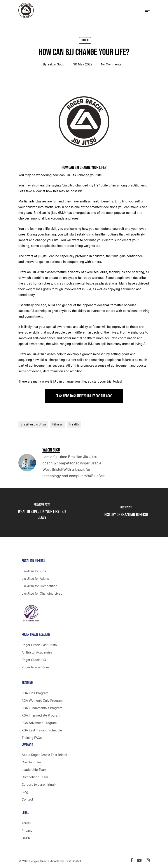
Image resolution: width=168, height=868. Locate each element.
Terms (26, 823)
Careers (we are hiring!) (39, 785)
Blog (25, 792)
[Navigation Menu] (147, 10)
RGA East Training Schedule (42, 730)
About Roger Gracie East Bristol (44, 755)
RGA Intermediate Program (41, 715)
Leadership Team (34, 770)
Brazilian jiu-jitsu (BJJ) (50, 213)
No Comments (111, 64)
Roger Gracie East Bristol (40, 645)
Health (74, 424)
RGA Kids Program (35, 693)
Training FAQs (32, 738)
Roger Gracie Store (35, 667)
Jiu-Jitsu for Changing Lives (42, 593)
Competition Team (35, 777)
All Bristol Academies (37, 652)
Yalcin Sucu (55, 64)
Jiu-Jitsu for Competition (39, 586)
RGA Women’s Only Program (42, 700)
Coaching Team (33, 762)
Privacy (27, 830)
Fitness (57, 424)
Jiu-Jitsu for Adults (35, 579)
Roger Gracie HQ (34, 660)
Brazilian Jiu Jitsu (33, 424)
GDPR (26, 838)
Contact (27, 799)
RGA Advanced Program (39, 723)
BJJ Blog (85, 40)
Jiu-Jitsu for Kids (34, 571)
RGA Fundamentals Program (42, 708)
